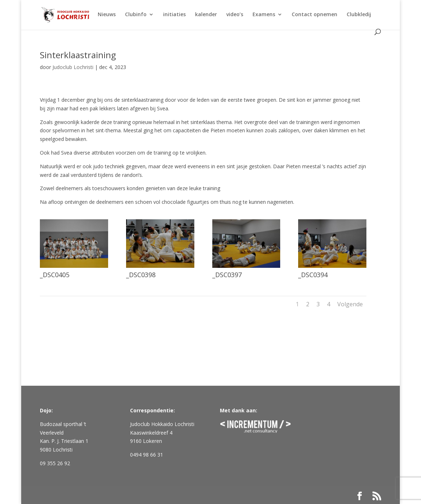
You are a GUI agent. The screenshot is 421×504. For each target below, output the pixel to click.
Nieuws (107, 15)
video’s (235, 15)
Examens (264, 15)
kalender (206, 15)
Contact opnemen (314, 15)
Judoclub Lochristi (73, 67)
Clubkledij (359, 15)
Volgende (350, 304)
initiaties (174, 15)
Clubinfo (136, 15)
